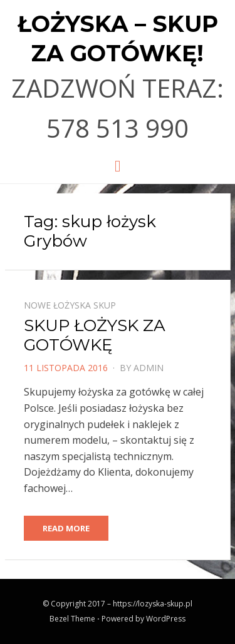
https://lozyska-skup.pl (153, 604)
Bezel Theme (72, 619)
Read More (66, 528)
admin (149, 368)
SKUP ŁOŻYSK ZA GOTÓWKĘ (95, 335)
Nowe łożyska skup (70, 305)
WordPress (166, 619)
